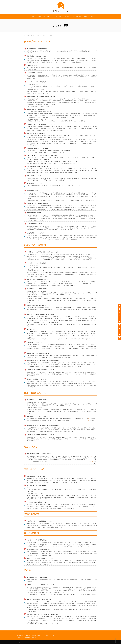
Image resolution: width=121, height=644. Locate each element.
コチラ (89, 421)
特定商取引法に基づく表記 (31, 636)
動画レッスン (58, 17)
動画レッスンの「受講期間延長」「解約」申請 (27, 637)
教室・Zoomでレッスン (48, 17)
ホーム (28, 17)
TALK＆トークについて (36, 17)
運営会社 (93, 17)
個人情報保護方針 (21, 636)
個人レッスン (66, 17)
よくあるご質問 (51, 636)
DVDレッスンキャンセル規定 (91, 460)
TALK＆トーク (25, 642)
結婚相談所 (86, 17)
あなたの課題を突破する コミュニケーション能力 (34, 36)
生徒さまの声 (44, 636)
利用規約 (39, 636)
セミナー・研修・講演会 (76, 17)
